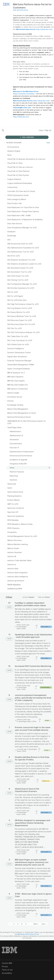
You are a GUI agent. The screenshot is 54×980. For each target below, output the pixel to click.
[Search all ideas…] (16, 130)
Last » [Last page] (44, 924)
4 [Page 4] (22, 924)
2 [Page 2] (14, 924)
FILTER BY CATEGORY (13, 143)
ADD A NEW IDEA (27, 137)
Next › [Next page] (36, 924)
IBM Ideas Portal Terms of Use (28, 934)
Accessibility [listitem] (7, 973)
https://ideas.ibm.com (44, 29)
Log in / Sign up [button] (45, 130)
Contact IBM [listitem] (7, 963)
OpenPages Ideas (25, 721)
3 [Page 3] (18, 924)
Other (24, 629)
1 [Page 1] (10, 924)
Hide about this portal (20, 10)
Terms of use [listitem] (7, 970)
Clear (48, 143)
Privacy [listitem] (5, 966)
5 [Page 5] (26, 924)
